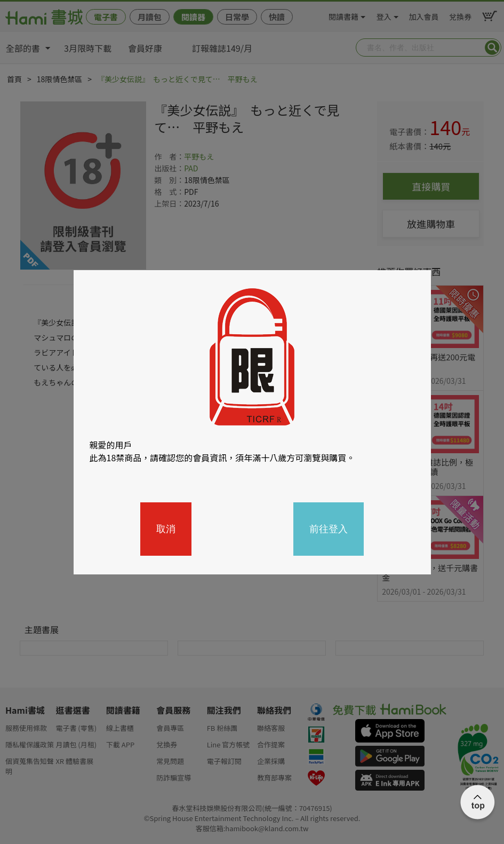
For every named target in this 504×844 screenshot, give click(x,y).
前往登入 (329, 529)
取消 (166, 529)
